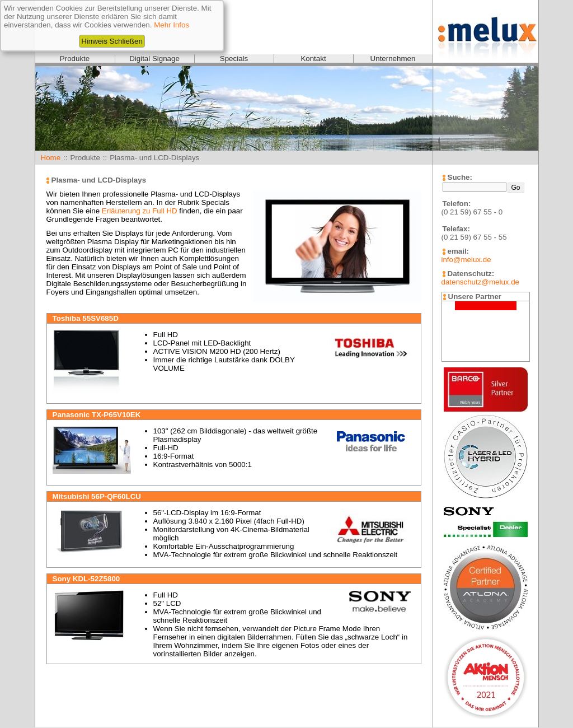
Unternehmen (393, 59)
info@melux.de (466, 260)
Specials (234, 59)
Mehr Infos (172, 25)
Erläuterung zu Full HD (140, 211)
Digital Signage (154, 59)
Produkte (75, 59)
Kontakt (313, 59)
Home (51, 158)
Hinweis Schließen (112, 41)
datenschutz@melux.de (480, 282)
